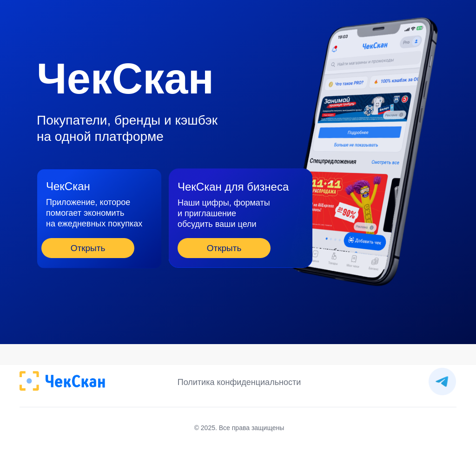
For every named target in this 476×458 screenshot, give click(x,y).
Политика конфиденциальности (239, 382)
